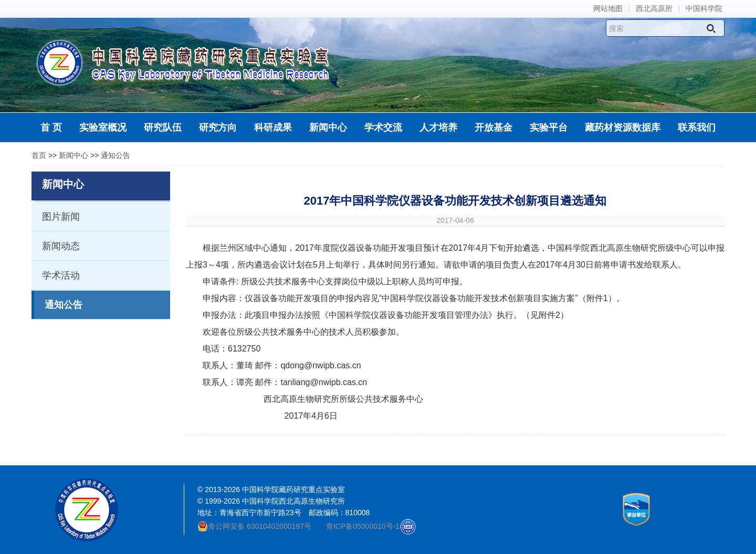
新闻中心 (73, 155)
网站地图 (608, 9)
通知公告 (115, 155)
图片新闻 (61, 217)
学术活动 (61, 275)
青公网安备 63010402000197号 (254, 526)
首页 (39, 155)
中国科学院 (704, 9)
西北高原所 (654, 9)
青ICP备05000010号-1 (363, 526)
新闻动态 (61, 246)
